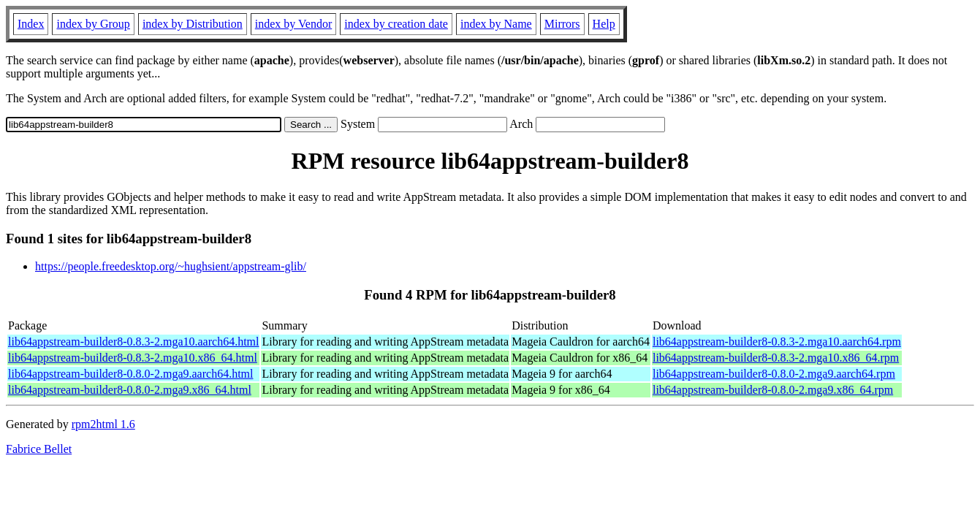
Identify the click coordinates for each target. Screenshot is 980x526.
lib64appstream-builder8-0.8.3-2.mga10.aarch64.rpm (777, 342)
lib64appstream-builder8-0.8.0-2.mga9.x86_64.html (130, 390)
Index (31, 24)
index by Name (496, 24)
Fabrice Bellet (39, 449)
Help (604, 24)
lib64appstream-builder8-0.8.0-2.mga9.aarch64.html (130, 374)
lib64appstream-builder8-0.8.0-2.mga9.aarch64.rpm (774, 374)
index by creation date (396, 24)
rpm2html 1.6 (103, 424)
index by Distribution (193, 24)
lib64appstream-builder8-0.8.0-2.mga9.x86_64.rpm (773, 390)
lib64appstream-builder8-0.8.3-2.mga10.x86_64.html (133, 358)
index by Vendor (293, 24)
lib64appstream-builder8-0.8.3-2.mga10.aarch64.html (133, 342)
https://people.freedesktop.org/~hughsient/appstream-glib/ (171, 266)
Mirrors (562, 24)
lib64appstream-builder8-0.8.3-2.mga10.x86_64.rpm (776, 358)
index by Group (93, 24)
